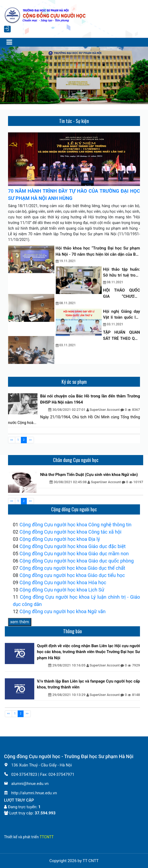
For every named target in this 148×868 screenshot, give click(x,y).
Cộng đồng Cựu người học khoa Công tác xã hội (71, 532)
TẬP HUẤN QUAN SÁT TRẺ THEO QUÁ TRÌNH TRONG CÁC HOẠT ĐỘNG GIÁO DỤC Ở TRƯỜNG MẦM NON (122, 336)
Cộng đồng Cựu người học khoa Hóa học (63, 582)
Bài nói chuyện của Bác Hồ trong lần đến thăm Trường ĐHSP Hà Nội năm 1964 (90, 399)
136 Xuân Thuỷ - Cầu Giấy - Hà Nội (38, 765)
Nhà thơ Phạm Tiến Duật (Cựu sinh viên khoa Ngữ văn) (89, 475)
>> (30, 440)
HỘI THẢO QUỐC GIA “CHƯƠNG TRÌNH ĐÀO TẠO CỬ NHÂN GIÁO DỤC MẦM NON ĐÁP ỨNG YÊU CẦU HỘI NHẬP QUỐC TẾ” (122, 294)
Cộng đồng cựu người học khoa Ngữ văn (63, 611)
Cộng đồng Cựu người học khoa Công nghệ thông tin (75, 525)
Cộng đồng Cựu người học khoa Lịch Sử (62, 590)
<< (12, 440)
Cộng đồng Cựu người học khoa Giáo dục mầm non (74, 554)
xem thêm (20, 622)
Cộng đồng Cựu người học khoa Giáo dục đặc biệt (73, 546)
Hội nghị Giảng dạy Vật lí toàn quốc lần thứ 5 (122, 315)
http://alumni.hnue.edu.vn (31, 793)
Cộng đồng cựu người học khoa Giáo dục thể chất (72, 568)
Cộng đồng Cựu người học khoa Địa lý (60, 539)
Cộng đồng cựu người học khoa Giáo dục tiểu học (72, 575)
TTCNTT (47, 837)
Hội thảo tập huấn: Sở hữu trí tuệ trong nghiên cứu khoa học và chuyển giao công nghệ (122, 273)
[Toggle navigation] (9, 42)
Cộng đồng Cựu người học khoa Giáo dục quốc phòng (77, 561)
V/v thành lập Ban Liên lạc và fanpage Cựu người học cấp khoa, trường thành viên (88, 684)
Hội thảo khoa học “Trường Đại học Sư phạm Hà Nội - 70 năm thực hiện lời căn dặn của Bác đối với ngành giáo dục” (98, 252)
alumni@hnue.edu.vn (26, 784)
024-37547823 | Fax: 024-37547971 (39, 774)
